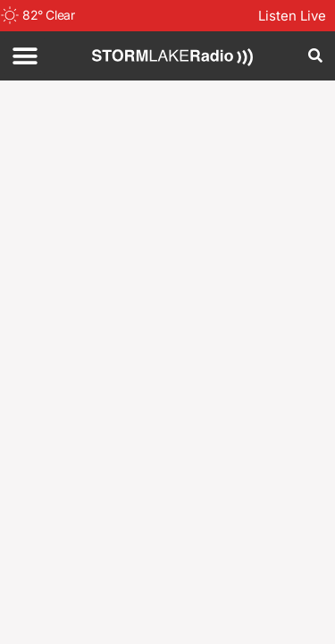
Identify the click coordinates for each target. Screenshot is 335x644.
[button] (25, 56)
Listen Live (292, 16)
